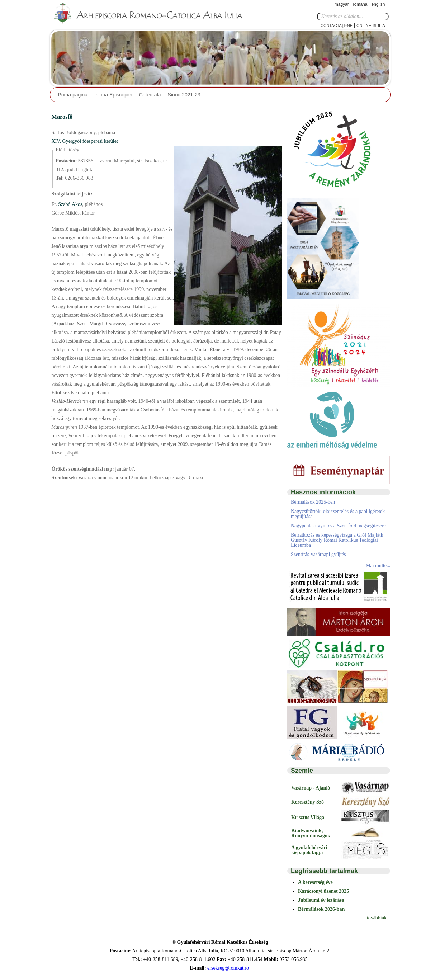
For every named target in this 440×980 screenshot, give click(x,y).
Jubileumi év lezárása (321, 900)
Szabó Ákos (70, 204)
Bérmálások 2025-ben (313, 502)
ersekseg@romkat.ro (228, 968)
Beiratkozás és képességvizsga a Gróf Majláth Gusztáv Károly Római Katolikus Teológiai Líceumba (337, 540)
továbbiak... (379, 918)
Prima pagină (73, 95)
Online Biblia (371, 25)
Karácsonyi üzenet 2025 (323, 891)
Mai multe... (378, 566)
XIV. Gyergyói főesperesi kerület (85, 141)
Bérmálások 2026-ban (321, 909)
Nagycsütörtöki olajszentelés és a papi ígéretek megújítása (338, 514)
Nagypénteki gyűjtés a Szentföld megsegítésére (338, 526)
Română (360, 4)
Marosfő (62, 117)
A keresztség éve (315, 882)
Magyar (342, 4)
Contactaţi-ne (337, 25)
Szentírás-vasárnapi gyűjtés (318, 554)
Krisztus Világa (308, 817)
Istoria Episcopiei (113, 95)
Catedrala (150, 95)
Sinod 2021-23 (184, 95)
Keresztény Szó (307, 802)
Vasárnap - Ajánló (311, 788)
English (378, 4)
